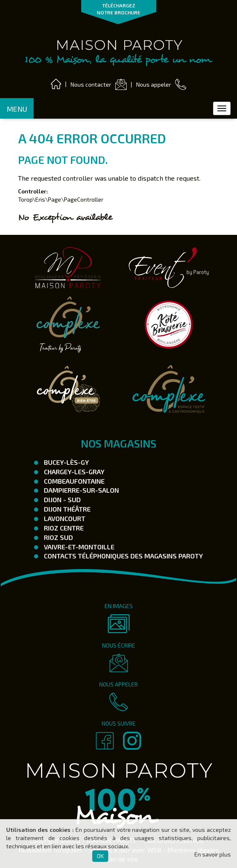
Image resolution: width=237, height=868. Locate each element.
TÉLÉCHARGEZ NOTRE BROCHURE (118, 9)
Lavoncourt (64, 518)
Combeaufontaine (73, 481)
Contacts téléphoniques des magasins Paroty (123, 556)
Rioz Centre (63, 528)
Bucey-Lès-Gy (66, 462)
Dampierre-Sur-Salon (81, 490)
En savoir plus (213, 854)
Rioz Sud (58, 537)
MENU (17, 109)
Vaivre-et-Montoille (78, 547)
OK (100, 856)
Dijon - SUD (62, 499)
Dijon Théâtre (66, 509)
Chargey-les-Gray (73, 472)
